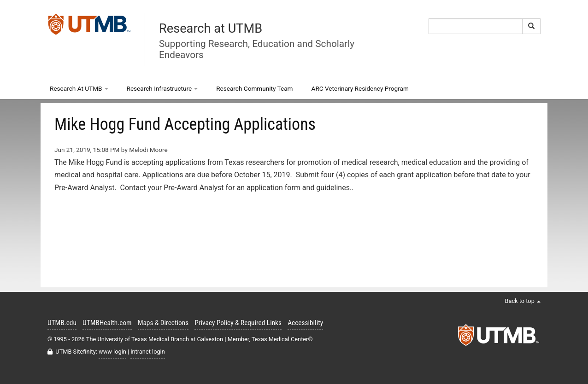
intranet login (147, 352)
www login (112, 352)
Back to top (523, 301)
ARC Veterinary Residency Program (360, 88)
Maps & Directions (163, 323)
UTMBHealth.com (107, 323)
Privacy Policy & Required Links (238, 323)
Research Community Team (254, 88)
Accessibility (305, 323)
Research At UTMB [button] (79, 88)
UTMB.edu (62, 323)
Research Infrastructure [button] (162, 88)
